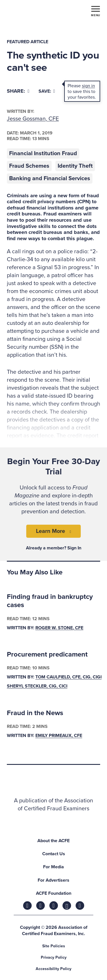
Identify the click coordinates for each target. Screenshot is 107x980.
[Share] (18, 91)
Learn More (51, 531)
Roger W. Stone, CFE (59, 628)
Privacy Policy (54, 957)
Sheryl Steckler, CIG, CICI (37, 686)
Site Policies (54, 946)
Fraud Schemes (29, 166)
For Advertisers (53, 880)
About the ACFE (53, 841)
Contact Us (54, 854)
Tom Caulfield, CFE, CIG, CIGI (68, 677)
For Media (53, 867)
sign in (88, 86)
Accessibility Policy (53, 969)
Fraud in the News (35, 713)
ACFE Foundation (54, 893)
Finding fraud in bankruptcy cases (50, 601)
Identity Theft (75, 166)
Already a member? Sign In (54, 548)
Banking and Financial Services (50, 178)
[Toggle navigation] (96, 11)
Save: (47, 91)
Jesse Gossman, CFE (33, 119)
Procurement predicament (47, 654)
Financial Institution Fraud (43, 153)
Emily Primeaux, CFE (59, 736)
